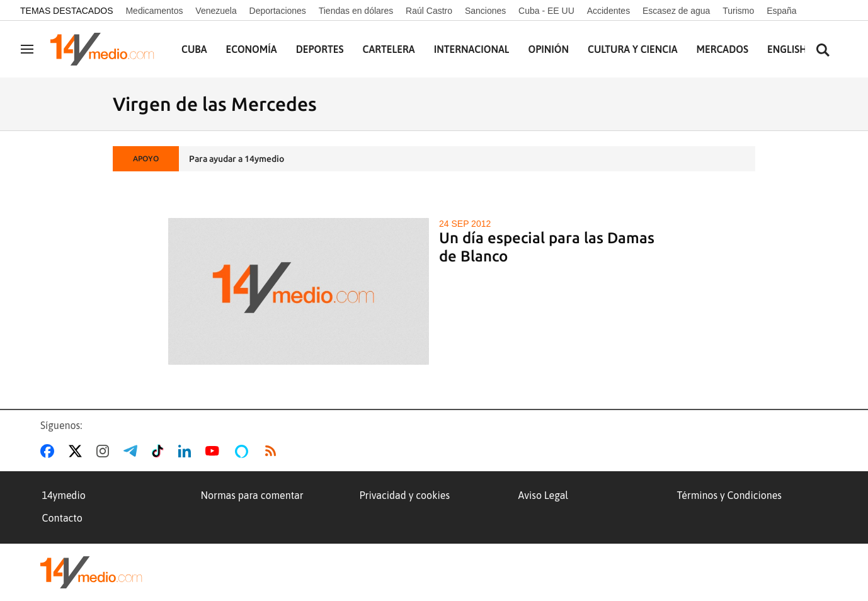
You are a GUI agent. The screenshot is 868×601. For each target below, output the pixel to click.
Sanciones (485, 11)
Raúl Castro (429, 11)
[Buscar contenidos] (823, 51)
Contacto (62, 518)
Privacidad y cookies (405, 495)
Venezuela (216, 11)
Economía (252, 49)
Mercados (722, 49)
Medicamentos (154, 11)
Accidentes (608, 11)
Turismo (738, 11)
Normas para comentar (252, 495)
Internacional (472, 49)
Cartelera (389, 49)
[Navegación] (27, 49)
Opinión (548, 49)
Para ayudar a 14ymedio (237, 159)
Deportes (320, 49)
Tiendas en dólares (356, 11)
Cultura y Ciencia (633, 49)
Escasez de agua (676, 11)
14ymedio (64, 495)
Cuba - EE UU (546, 11)
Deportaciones (278, 11)
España (781, 11)
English (787, 49)
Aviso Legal (544, 495)
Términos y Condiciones (729, 495)
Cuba (194, 49)
